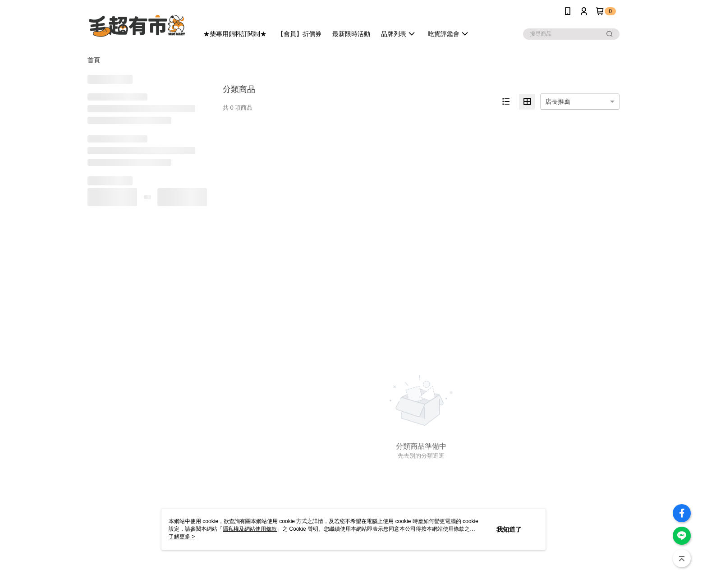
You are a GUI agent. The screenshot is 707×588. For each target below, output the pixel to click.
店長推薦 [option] (558, 101)
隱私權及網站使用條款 (250, 529)
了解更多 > (182, 537)
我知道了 (509, 529)
